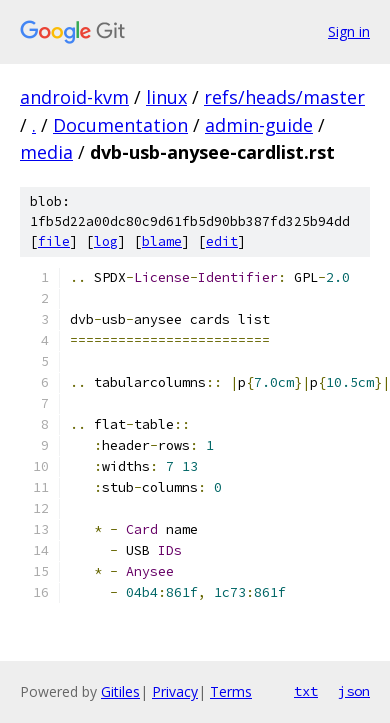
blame (162, 241)
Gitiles (120, 691)
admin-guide (259, 125)
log (106, 241)
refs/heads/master (284, 97)
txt (306, 691)
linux (166, 97)
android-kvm (74, 97)
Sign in (349, 31)
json (354, 691)
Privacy (175, 691)
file (54, 241)
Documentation (120, 125)
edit (222, 241)
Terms (231, 691)
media (46, 152)
